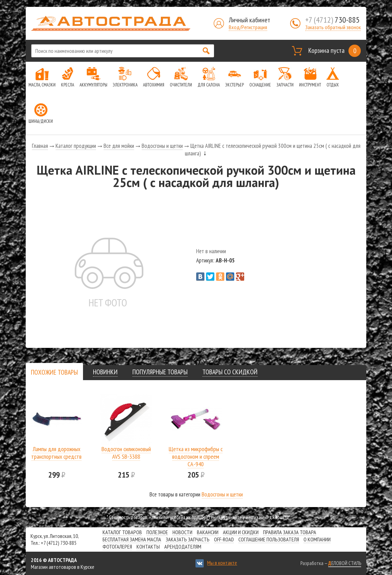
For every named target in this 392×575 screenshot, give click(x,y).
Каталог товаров (122, 532)
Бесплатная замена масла (132, 539)
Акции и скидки (241, 532)
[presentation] (54, 372)
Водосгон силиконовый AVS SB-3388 (126, 453)
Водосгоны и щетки (162, 146)
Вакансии (208, 532)
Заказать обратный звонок (333, 27)
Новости (182, 532)
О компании (317, 539)
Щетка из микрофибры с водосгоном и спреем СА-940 (196, 456)
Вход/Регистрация (248, 27)
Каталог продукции (76, 146)
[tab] (54, 372)
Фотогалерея (117, 547)
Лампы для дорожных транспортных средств (56, 453)
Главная (40, 146)
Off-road (224, 539)
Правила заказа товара (290, 532)
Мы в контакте (222, 563)
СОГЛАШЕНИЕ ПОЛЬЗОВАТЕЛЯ (269, 539)
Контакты (148, 547)
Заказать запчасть (188, 539)
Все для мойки (119, 146)
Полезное (157, 532)
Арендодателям (183, 547)
